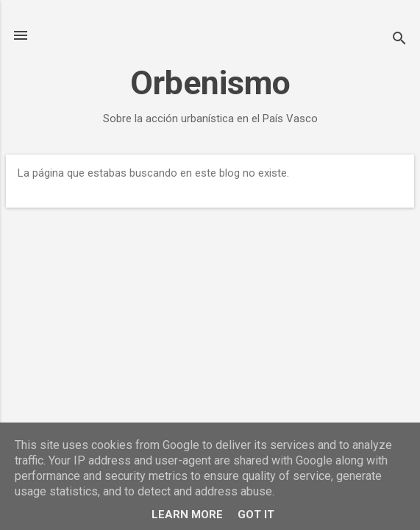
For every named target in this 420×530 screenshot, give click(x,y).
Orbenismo (210, 83)
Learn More (187, 515)
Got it (256, 515)
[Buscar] (399, 40)
